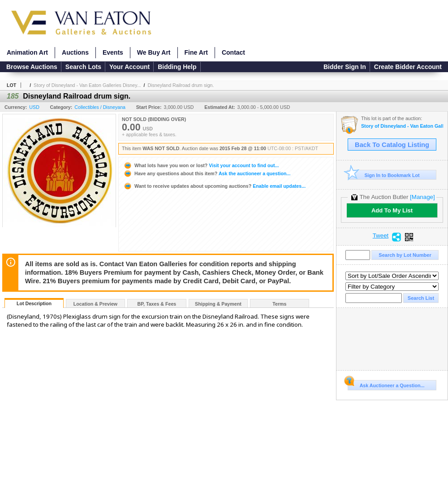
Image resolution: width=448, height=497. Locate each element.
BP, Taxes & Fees (157, 304)
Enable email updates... (214, 186)
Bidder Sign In (345, 67)
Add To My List (392, 210)
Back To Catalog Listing (392, 145)
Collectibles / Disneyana (100, 107)
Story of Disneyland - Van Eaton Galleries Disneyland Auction (402, 126)
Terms (279, 304)
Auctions (75, 52)
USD (34, 107)
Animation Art (27, 52)
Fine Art (196, 52)
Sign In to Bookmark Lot (384, 175)
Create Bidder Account (408, 67)
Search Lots (83, 67)
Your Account (129, 67)
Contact (233, 52)
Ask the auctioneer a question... (207, 173)
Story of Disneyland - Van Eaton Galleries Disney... (87, 85)
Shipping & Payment (218, 304)
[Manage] (422, 197)
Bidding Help (177, 67)
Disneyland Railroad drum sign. (181, 85)
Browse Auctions (32, 67)
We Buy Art (154, 52)
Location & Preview (95, 304)
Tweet (381, 236)
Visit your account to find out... (201, 165)
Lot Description (34, 303)
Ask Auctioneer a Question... (386, 384)
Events (113, 52)
